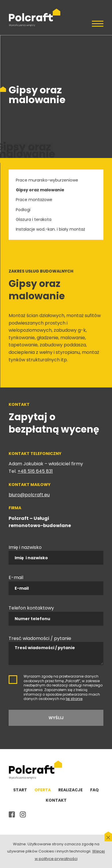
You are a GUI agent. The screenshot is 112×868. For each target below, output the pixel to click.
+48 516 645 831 (35, 471)
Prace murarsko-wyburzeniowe (47, 180)
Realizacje (71, 790)
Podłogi (23, 210)
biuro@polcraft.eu (29, 495)
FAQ (94, 790)
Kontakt (56, 800)
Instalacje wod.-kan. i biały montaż (50, 229)
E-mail (16, 577)
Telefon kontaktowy (31, 608)
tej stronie (74, 699)
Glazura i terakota (34, 219)
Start (20, 790)
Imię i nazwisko (25, 547)
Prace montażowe (34, 200)
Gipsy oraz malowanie (40, 190)
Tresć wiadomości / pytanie (40, 638)
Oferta (43, 790)
